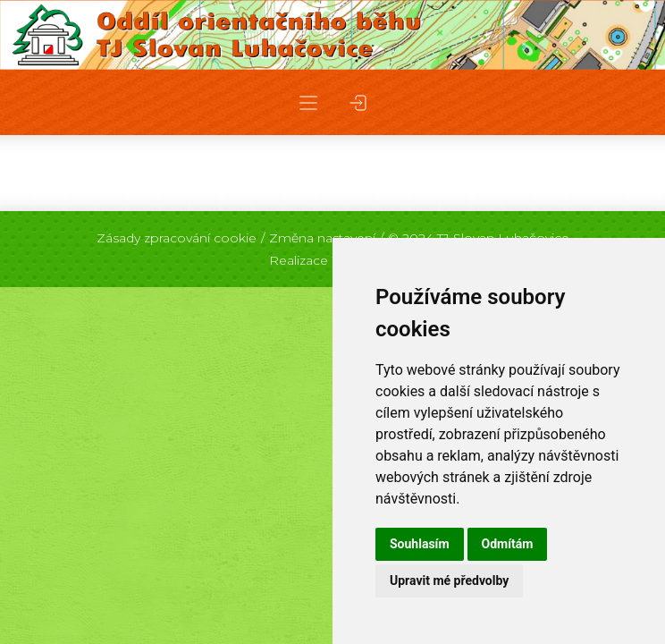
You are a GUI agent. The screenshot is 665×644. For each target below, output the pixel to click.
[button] (308, 102)
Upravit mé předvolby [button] (449, 580)
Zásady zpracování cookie (177, 238)
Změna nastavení (322, 238)
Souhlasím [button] (420, 544)
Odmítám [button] (508, 544)
